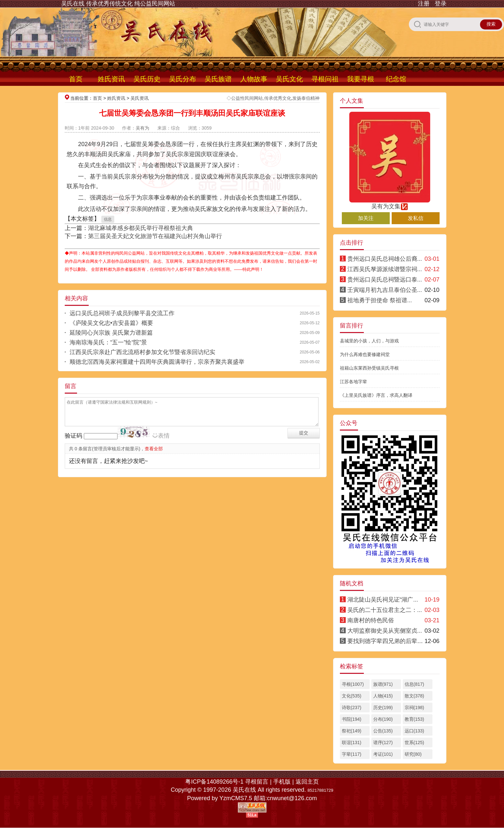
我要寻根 (361, 79)
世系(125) (414, 742)
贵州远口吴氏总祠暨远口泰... (385, 280)
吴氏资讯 (140, 98)
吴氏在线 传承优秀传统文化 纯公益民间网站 (118, 4)
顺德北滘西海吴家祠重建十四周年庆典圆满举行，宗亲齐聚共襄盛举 (157, 362)
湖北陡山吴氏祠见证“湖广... (383, 600)
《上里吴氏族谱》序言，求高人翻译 (376, 395)
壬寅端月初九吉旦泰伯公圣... (385, 290)
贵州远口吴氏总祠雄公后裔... (385, 259)
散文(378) (414, 696)
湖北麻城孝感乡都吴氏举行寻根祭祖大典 (140, 228)
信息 (108, 219)
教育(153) (414, 719)
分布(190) (383, 719)
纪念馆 (396, 79)
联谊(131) (352, 742)
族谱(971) (383, 684)
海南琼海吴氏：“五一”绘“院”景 (108, 342)
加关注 (366, 218)
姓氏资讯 (111, 79)
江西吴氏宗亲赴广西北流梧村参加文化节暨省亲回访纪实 (142, 352)
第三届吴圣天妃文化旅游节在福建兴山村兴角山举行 (155, 236)
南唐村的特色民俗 (371, 620)
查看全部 (154, 449)
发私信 (416, 218)
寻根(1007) (353, 684)
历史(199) (383, 707)
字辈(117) (352, 754)
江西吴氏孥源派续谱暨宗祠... (385, 269)
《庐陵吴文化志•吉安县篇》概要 (111, 323)
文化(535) (352, 696)
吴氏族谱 (218, 79)
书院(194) (352, 719)
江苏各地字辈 (353, 382)
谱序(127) (383, 742)
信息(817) (414, 684)
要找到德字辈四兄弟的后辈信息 (388, 641)
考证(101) (383, 754)
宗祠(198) (414, 707)
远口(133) (414, 731)
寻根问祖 (325, 79)
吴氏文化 (289, 79)
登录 (441, 4)
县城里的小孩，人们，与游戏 (369, 341)
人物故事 (254, 79)
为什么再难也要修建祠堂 (365, 354)
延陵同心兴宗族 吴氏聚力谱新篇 (111, 333)
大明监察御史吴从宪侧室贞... (385, 631)
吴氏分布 (183, 79)
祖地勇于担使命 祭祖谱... (380, 300)
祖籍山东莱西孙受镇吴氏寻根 (369, 368)
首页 (76, 79)
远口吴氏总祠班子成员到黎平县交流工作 (122, 313)
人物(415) (383, 696)
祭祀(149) (352, 731)
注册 (424, 4)
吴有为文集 (390, 203)
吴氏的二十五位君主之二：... (385, 610)
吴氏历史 (147, 79)
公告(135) (383, 731)
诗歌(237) (352, 707)
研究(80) (413, 754)
